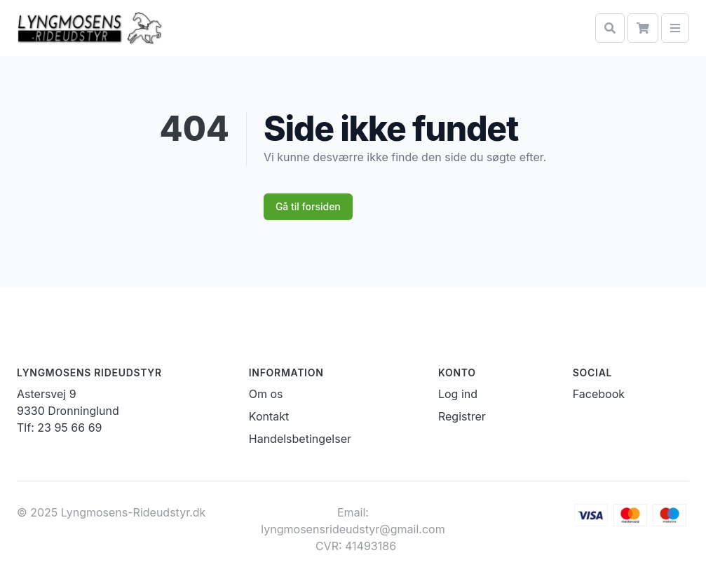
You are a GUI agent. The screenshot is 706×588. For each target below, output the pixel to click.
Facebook (599, 394)
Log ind (458, 394)
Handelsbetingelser (300, 439)
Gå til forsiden (308, 206)
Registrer (462, 416)
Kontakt (269, 416)
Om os (266, 394)
